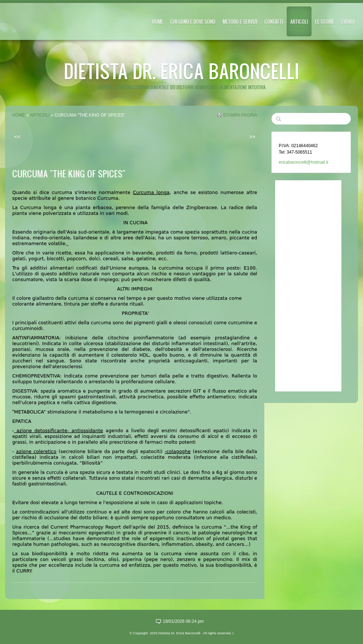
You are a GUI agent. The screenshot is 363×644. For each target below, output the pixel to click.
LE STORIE (325, 21)
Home (158, 21)
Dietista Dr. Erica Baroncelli (181, 71)
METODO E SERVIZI (240, 21)
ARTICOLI (299, 21)
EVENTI (348, 21)
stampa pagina (240, 115)
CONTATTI (274, 21)
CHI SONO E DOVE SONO (193, 21)
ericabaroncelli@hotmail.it (304, 162)
